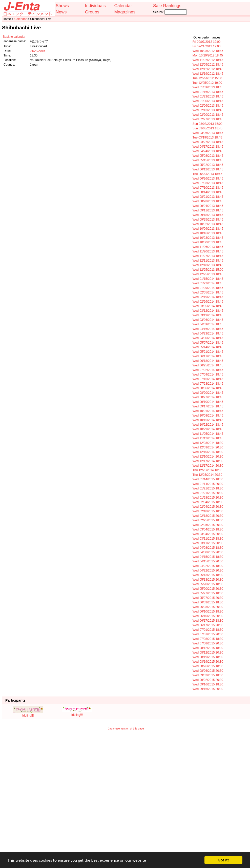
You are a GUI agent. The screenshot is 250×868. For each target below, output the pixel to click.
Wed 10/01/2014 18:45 (208, 411)
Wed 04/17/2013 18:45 (208, 147)
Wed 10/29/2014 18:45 (208, 429)
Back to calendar (14, 37)
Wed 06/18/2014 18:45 (208, 361)
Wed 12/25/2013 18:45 (208, 274)
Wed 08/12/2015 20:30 (208, 653)
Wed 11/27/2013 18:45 (208, 256)
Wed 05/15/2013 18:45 (208, 160)
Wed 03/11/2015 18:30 (208, 539)
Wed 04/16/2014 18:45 (208, 329)
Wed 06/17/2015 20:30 (208, 625)
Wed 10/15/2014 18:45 (208, 420)
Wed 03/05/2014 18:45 (208, 306)
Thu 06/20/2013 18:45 (207, 174)
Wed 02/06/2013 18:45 (208, 106)
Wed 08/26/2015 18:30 (208, 666)
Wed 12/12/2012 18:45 (208, 69)
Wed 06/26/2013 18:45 (208, 179)
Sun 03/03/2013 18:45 (207, 128)
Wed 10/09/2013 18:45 (208, 229)
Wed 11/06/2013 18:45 (208, 247)
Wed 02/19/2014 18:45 (208, 297)
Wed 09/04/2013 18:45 (208, 206)
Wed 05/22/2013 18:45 (208, 165)
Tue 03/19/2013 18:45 (207, 137)
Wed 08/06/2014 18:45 (208, 388)
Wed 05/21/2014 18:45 (208, 352)
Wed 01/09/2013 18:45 (208, 87)
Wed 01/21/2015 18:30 (208, 488)
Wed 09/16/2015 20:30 (208, 689)
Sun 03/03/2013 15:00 (207, 124)
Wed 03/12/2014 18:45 (208, 311)
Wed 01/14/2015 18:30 (208, 479)
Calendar (123, 6)
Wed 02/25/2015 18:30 (208, 520)
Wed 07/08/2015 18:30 (208, 639)
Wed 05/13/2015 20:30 (208, 580)
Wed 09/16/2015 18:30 (208, 684)
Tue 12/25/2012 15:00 (207, 78)
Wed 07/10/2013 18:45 (208, 188)
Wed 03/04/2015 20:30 (208, 534)
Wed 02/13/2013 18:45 (208, 110)
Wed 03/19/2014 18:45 (208, 315)
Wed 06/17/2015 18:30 (208, 621)
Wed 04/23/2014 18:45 (208, 333)
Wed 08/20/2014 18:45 (208, 393)
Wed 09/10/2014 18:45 (208, 402)
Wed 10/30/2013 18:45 (208, 242)
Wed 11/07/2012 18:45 (208, 60)
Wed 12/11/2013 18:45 (208, 261)
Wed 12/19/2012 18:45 (208, 74)
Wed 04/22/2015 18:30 (208, 566)
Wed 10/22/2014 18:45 (208, 425)
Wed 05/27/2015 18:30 (208, 593)
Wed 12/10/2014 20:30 (208, 457)
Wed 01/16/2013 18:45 (208, 92)
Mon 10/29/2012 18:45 (208, 55)
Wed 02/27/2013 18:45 (208, 119)
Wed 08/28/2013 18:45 (208, 201)
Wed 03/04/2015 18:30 (208, 529)
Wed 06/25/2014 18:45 (208, 365)
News (61, 12)
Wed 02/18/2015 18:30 (208, 511)
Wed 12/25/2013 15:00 (208, 270)
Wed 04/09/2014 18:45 (208, 324)
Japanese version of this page (126, 728)
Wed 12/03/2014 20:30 (208, 447)
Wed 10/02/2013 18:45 (208, 224)
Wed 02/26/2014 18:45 (208, 302)
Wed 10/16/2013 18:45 (208, 233)
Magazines (125, 12)
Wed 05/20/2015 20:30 (208, 589)
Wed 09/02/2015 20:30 (208, 680)
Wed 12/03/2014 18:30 (208, 443)
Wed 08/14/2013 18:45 (208, 192)
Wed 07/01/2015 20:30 (208, 634)
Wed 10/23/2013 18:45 (208, 238)
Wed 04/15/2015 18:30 (208, 557)
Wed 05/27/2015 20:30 (208, 598)
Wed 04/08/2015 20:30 (208, 552)
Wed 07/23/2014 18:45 (208, 384)
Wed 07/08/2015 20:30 (208, 643)
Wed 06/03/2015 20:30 (208, 607)
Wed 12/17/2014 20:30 (208, 466)
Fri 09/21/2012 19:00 (207, 46)
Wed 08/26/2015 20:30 (208, 671)
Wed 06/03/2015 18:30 (208, 602)
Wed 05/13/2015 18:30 (208, 575)
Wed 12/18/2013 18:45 (208, 265)
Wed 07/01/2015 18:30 (208, 630)
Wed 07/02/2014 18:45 (208, 370)
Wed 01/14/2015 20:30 (208, 484)
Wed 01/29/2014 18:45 (208, 288)
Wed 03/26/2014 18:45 (208, 320)
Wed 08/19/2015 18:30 (208, 657)
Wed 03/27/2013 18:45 (208, 142)
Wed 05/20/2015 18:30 (208, 584)
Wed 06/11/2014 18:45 (208, 356)
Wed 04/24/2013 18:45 (208, 151)
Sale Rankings (167, 6)
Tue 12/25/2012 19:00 (207, 83)
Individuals (95, 6)
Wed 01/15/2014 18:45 (208, 279)
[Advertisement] (61, 794)
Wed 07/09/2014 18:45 (208, 374)
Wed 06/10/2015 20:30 (208, 616)
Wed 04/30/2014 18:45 (208, 338)
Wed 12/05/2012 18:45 (208, 65)
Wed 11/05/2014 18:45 (208, 434)
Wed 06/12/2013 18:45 (208, 169)
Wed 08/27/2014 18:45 (208, 397)
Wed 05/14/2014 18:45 (208, 347)
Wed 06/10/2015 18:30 (208, 611)
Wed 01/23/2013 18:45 (208, 96)
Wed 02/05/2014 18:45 (208, 292)
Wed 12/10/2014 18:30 (208, 452)
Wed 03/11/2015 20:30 (208, 543)
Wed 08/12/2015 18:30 (208, 648)
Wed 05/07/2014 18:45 (208, 343)
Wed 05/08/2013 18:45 (208, 156)
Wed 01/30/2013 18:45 (208, 101)
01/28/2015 (37, 51)
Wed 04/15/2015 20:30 (208, 561)
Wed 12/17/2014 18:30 (208, 461)
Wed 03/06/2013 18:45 (208, 133)
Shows (62, 6)
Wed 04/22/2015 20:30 (208, 570)
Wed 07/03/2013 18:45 (208, 183)
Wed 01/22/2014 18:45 (208, 283)
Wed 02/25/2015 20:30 (208, 525)
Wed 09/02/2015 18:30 (208, 675)
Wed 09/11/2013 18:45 (208, 210)
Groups (92, 12)
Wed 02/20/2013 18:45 (208, 115)
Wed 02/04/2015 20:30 (208, 507)
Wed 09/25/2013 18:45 (208, 220)
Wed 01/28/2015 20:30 (208, 498)
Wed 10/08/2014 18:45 (208, 416)
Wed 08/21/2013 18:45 (208, 197)
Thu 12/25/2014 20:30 (207, 475)
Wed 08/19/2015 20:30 (208, 662)
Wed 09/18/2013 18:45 (208, 215)
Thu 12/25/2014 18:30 (207, 470)
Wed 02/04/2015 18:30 (208, 502)
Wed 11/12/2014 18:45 (208, 438)
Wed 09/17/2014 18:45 (208, 406)
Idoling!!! (28, 714)
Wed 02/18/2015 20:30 (208, 516)
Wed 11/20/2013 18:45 (208, 251)
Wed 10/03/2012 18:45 (208, 51)
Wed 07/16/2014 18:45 (208, 379)
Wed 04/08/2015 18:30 (208, 548)
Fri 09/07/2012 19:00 (207, 42)
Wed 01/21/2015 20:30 (208, 493)
